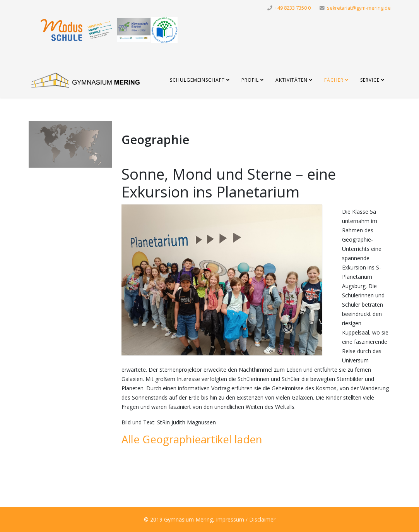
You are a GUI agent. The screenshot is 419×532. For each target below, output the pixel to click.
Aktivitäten (292, 80)
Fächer (334, 80)
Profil (250, 80)
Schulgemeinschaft (197, 80)
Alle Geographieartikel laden (192, 439)
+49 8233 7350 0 (293, 8)
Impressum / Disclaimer (246, 519)
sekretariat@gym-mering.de (359, 8)
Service (370, 80)
